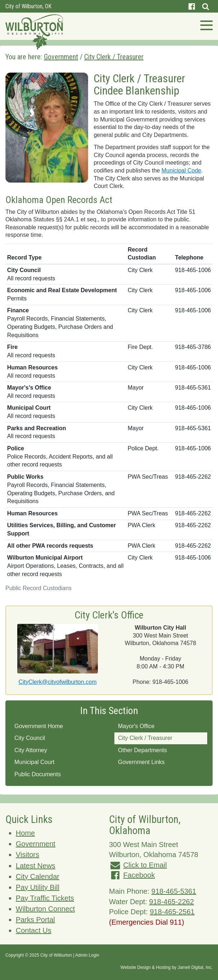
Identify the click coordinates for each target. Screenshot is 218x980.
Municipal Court (34, 762)
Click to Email (145, 865)
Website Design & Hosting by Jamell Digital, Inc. (167, 967)
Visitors (28, 855)
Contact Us (34, 930)
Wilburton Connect (46, 909)
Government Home (39, 726)
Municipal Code (181, 171)
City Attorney (31, 750)
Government (36, 844)
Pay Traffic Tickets (45, 898)
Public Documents (38, 774)
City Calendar (38, 877)
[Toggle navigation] (204, 24)
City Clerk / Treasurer (145, 738)
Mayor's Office (136, 726)
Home (25, 833)
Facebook (139, 875)
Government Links (141, 762)
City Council (30, 738)
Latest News (36, 866)
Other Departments (142, 750)
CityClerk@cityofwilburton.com (57, 682)
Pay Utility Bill (38, 887)
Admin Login (87, 955)
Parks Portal (35, 920)
